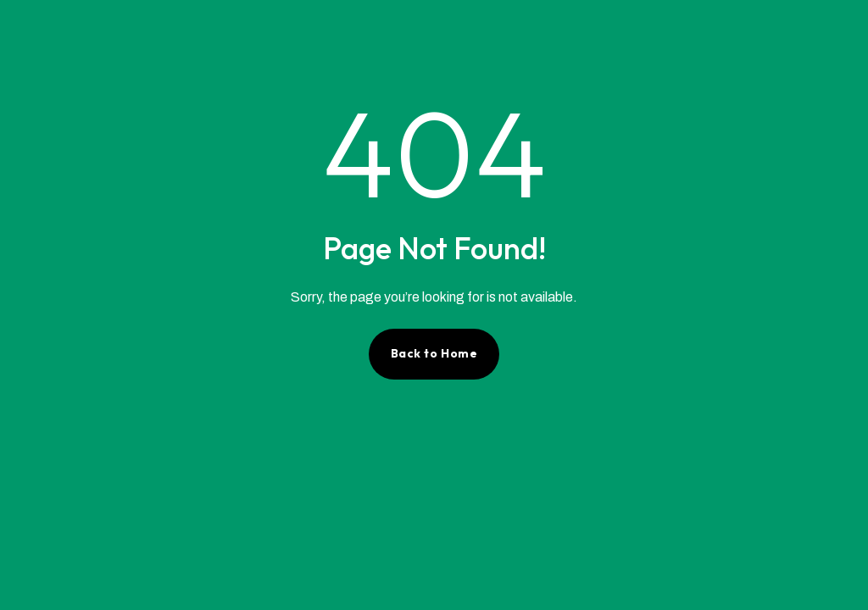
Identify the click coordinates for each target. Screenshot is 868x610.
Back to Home (434, 353)
